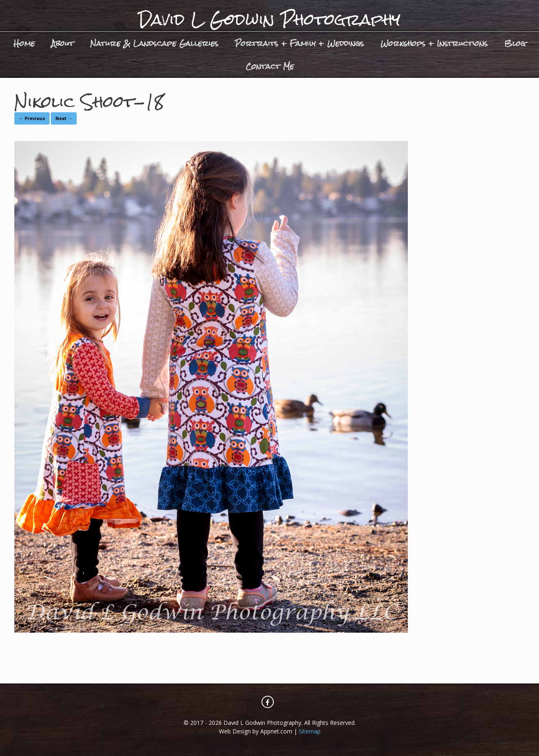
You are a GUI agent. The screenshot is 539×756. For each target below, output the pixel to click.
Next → (64, 118)
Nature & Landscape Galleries (154, 43)
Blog (515, 43)
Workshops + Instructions (434, 43)
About (63, 43)
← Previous (32, 118)
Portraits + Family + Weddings (299, 43)
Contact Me (270, 66)
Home (24, 43)
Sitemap (310, 731)
